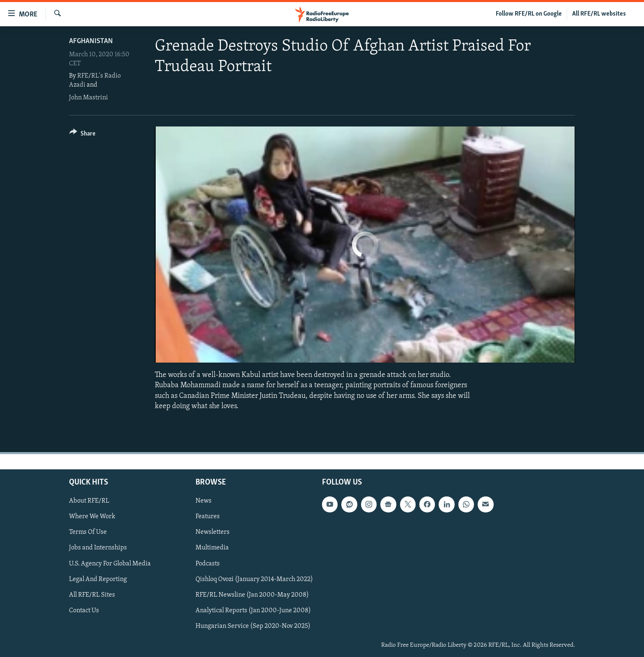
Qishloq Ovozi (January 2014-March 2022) (254, 579)
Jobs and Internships (98, 548)
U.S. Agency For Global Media (110, 563)
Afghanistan (91, 41)
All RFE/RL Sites (92, 595)
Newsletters (213, 532)
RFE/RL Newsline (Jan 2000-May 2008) (252, 595)
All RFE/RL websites (599, 14)
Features (208, 517)
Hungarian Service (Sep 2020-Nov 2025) (253, 626)
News (204, 501)
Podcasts (208, 563)
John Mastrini (89, 98)
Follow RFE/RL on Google (529, 14)
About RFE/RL (89, 501)
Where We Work (92, 517)
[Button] (82, 135)
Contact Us (84, 611)
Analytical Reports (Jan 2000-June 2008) (253, 611)
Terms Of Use (88, 532)
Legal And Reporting (98, 579)
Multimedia (212, 548)
